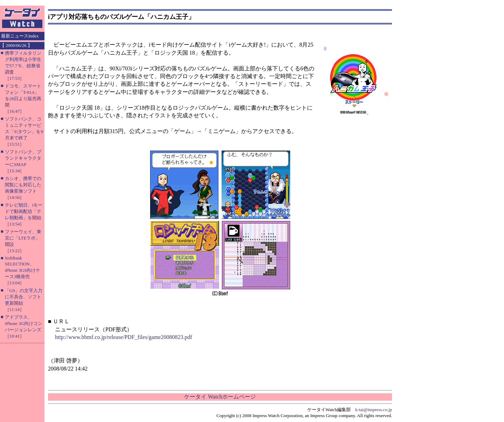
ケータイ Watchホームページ (220, 397)
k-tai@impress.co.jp (374, 410)
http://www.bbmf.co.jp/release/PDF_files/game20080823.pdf (124, 337)
